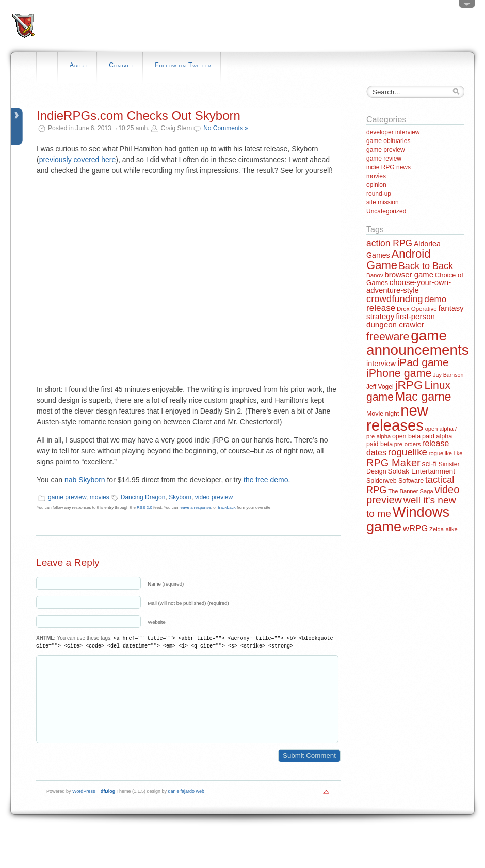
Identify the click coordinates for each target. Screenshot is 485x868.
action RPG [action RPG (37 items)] (389, 243)
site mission (383, 202)
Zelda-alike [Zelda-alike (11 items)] (443, 529)
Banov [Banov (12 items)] (375, 275)
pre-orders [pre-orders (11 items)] (407, 444)
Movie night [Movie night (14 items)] (383, 414)
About (79, 65)
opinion (376, 185)
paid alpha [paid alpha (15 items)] (437, 436)
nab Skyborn (85, 480)
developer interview (393, 132)
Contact (121, 65)
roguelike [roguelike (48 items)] (408, 452)
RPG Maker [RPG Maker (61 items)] (393, 463)
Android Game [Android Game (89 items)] (398, 259)
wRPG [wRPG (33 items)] (416, 528)
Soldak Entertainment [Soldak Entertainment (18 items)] (421, 471)
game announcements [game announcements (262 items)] (418, 343)
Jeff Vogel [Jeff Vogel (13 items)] (380, 387)
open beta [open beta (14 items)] (406, 436)
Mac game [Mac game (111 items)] (423, 397)
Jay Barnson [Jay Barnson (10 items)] (448, 375)
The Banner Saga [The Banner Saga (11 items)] (410, 491)
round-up (379, 194)
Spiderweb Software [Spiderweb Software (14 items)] (395, 481)
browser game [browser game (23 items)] (409, 274)
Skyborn (180, 497)
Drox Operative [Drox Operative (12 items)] (417, 309)
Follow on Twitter (183, 65)
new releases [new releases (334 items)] (397, 418)
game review (384, 159)
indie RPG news (389, 167)
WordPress (84, 807)
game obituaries (388, 141)
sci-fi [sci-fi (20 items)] (430, 464)
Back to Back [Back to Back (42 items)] (426, 266)
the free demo (266, 480)
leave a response (195, 507)
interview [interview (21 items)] (381, 364)
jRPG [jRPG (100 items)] (409, 385)
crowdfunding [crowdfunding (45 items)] (395, 299)
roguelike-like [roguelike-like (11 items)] (446, 453)
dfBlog (108, 807)
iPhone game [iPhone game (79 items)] (399, 373)
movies (100, 497)
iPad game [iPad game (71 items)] (423, 362)
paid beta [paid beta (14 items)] (379, 444)
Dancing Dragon (143, 497)
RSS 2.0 (144, 507)
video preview (214, 497)
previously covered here (78, 160)
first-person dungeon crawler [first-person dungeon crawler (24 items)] (401, 320)
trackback (227, 507)
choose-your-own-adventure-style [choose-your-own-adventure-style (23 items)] (409, 286)
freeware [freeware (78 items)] (388, 337)
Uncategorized (386, 211)
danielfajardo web (187, 807)
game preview (67, 497)
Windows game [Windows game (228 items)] (408, 519)
